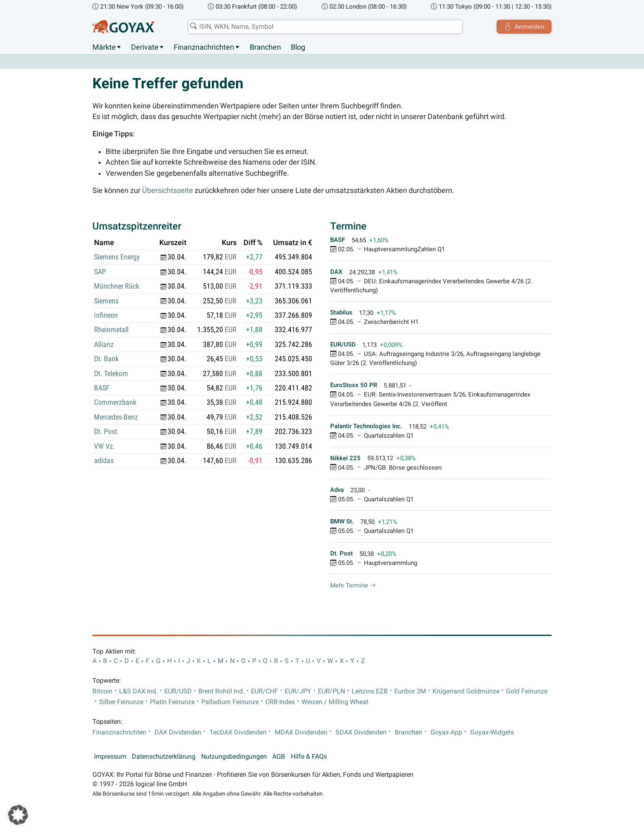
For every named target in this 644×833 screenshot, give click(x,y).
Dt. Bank (106, 359)
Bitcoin (102, 691)
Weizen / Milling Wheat (335, 702)
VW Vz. (105, 446)
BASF (102, 388)
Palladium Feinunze (230, 702)
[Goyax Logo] (123, 27)
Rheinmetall (111, 330)
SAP (100, 272)
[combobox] (324, 27)
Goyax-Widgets (492, 732)
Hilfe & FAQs (309, 757)
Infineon (106, 316)
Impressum (110, 757)
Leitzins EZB (370, 691)
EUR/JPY (298, 691)
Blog (298, 47)
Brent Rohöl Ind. (221, 691)
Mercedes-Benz (116, 417)
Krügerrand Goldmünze (466, 691)
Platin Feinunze (172, 702)
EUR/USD (178, 691)
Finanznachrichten (204, 47)
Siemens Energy (117, 257)
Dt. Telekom (111, 374)
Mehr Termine (353, 586)
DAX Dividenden (178, 732)
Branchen (265, 47)
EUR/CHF (264, 691)
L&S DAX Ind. (138, 691)
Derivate (145, 47)
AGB (279, 757)
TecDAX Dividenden (238, 732)
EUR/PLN (331, 691)
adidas (104, 461)
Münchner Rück (117, 287)
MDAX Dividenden (301, 732)
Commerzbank (115, 403)
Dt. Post (106, 432)
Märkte (104, 47)
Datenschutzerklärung (164, 757)
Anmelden (523, 27)
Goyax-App (446, 732)
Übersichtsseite (168, 190)
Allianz (104, 344)
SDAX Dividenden (361, 732)
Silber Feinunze (121, 702)
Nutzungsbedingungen (234, 757)
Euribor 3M (410, 691)
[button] (18, 815)
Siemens (106, 301)
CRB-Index (280, 702)
